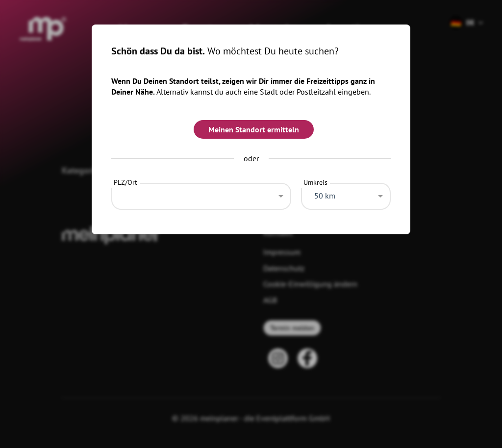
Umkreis (315, 182)
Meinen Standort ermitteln (254, 129)
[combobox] (201, 194)
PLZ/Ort (125, 182)
